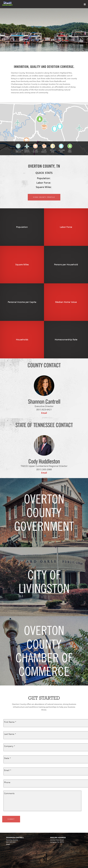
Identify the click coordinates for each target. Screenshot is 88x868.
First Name (10, 722)
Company (10, 746)
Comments (9, 793)
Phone (7, 782)
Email (44, 413)
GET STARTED (44, 698)
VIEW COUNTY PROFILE (44, 197)
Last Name (10, 734)
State (7, 758)
